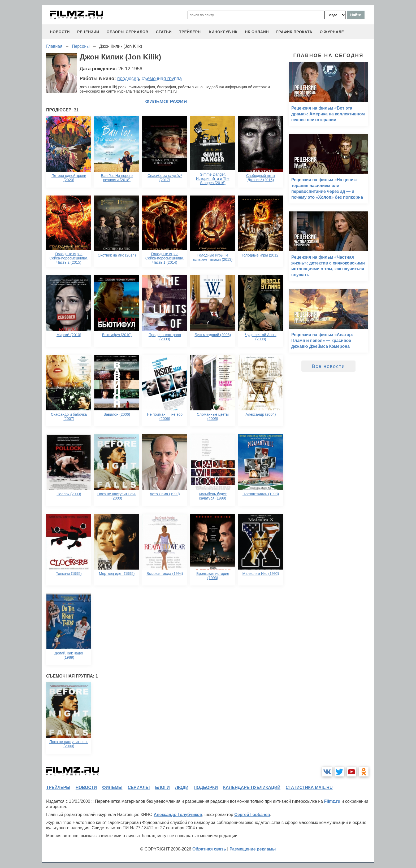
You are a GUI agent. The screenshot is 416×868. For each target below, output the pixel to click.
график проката (294, 32)
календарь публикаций (252, 787)
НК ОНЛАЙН (257, 32)
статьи (164, 32)
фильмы (112, 787)
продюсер (128, 79)
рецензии (88, 32)
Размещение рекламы (253, 849)
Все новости (329, 366)
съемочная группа (162, 79)
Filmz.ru (332, 801)
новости (60, 32)
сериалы (139, 787)
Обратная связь (209, 849)
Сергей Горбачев (252, 815)
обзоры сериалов (128, 32)
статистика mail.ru (309, 787)
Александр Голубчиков (178, 815)
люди (182, 787)
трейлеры (190, 32)
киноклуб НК (223, 32)
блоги (162, 787)
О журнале (332, 32)
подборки (206, 787)
